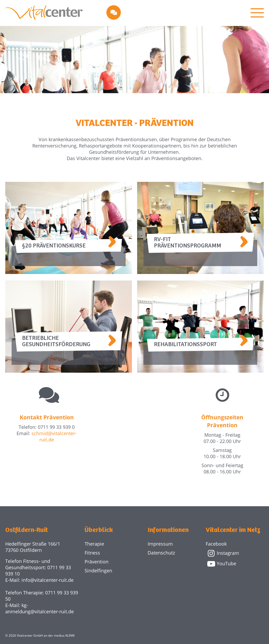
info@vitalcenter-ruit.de (48, 580)
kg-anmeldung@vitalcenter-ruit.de (40, 608)
